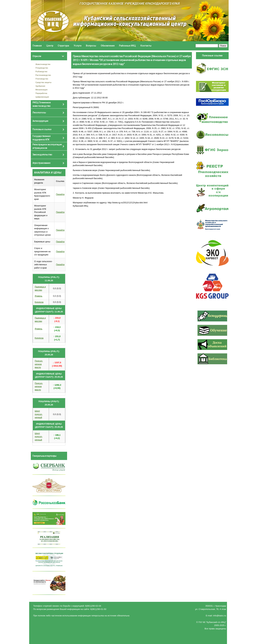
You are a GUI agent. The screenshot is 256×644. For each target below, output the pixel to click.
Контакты (146, 46)
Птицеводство (42, 68)
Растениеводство (43, 75)
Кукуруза (39, 302)
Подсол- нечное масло (39, 364)
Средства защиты (43, 82)
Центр (50, 46)
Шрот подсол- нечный (39, 414)
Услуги (78, 46)
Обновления (108, 46)
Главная (37, 46)
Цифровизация (42, 97)
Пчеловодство (42, 79)
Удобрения (40, 86)
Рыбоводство (41, 71)
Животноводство (43, 64)
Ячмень (39, 296)
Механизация (41, 90)
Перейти (60, 194)
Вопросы (91, 46)
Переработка (41, 93)
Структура (63, 46)
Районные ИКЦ (127, 46)
